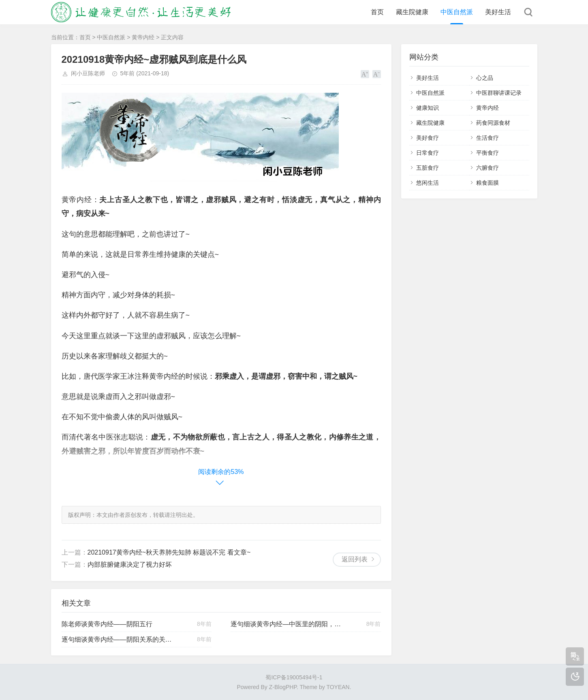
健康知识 (428, 108)
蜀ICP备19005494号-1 (294, 677)
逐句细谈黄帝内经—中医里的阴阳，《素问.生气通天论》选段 (287, 624)
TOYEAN (338, 687)
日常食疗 (428, 153)
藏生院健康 (412, 12)
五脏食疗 (428, 168)
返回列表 (355, 559)
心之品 (485, 78)
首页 (377, 12)
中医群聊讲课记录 (499, 93)
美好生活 (498, 12)
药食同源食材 (493, 123)
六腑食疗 (488, 168)
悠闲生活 (428, 183)
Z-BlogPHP (283, 687)
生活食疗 (488, 138)
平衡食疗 (488, 153)
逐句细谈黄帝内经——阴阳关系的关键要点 (118, 639)
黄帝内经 (143, 37)
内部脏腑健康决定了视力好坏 (130, 564)
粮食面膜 (488, 183)
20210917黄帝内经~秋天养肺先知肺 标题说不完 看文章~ (169, 552)
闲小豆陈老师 (88, 73)
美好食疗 (428, 138)
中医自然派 (457, 12)
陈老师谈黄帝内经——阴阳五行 (107, 624)
